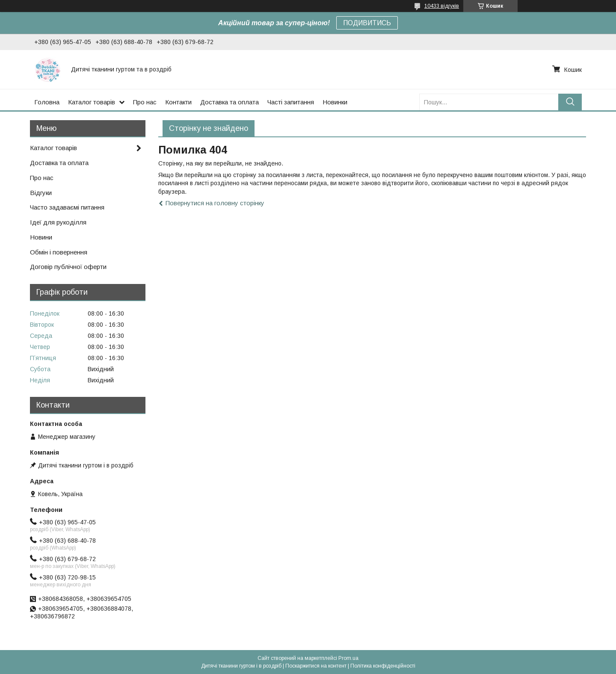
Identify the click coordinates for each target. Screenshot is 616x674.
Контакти (178, 102)
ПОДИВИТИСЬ (367, 23)
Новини (41, 237)
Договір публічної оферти (68, 267)
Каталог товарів (92, 102)
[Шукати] (570, 102)
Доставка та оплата (230, 102)
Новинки (335, 102)
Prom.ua (348, 658)
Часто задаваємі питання (67, 207)
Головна (47, 102)
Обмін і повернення (59, 252)
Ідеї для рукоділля (58, 222)
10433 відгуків (442, 6)
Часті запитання (291, 102)
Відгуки (41, 193)
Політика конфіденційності (383, 666)
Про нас (145, 102)
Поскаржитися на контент (316, 666)
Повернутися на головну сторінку (215, 203)
